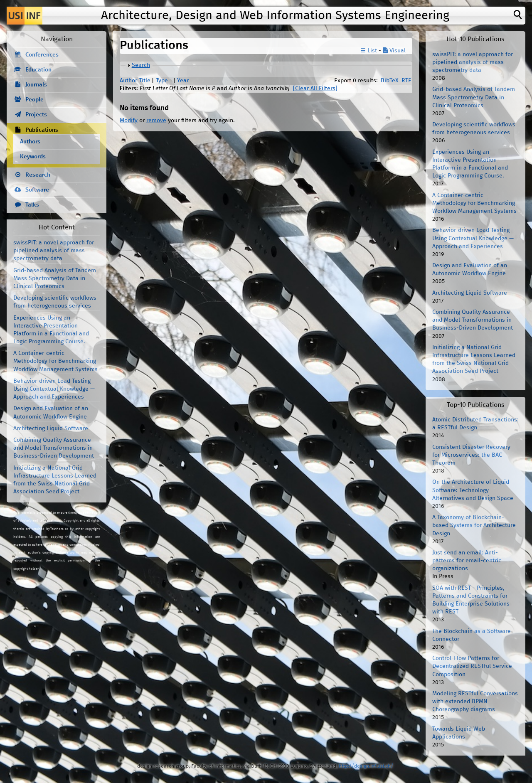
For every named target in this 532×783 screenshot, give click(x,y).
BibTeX (390, 81)
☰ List (369, 51)
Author (128, 81)
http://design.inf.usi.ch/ (366, 766)
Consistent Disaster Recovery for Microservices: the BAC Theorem (471, 455)
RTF (406, 81)
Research (38, 175)
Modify (129, 121)
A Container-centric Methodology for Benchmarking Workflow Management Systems (55, 361)
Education (38, 70)
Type (162, 81)
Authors (30, 142)
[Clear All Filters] (315, 89)
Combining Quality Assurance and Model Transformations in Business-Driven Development (54, 448)
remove (156, 121)
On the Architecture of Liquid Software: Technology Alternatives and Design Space (473, 490)
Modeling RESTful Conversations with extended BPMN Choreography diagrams (475, 702)
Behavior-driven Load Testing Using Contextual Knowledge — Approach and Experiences (54, 389)
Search (141, 65)
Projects (36, 115)
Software (37, 190)
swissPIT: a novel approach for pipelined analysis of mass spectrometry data (54, 251)
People (34, 100)
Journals (36, 85)
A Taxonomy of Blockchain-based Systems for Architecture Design (474, 525)
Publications (42, 130)
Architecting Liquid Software (51, 428)
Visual (394, 51)
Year (183, 81)
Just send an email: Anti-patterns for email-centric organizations (467, 561)
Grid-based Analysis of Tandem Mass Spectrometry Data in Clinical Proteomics (55, 278)
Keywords (33, 157)
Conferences (42, 55)
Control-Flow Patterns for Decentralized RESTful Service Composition (472, 666)
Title (145, 81)
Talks (32, 205)
